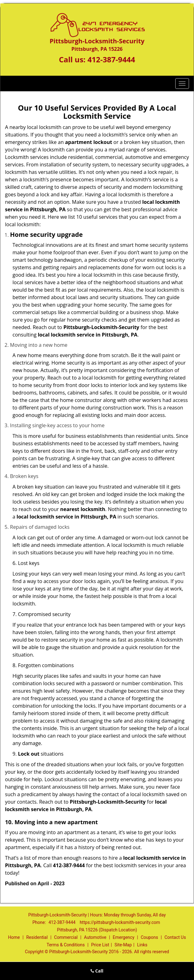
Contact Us (175, 937)
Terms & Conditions (66, 945)
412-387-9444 (111, 59)
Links (142, 945)
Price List (100, 945)
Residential (37, 937)
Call (97, 971)
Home (14, 937)
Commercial (66, 937)
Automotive (95, 937)
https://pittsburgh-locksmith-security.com (120, 922)
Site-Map (123, 945)
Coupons (149, 937)
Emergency (124, 937)
